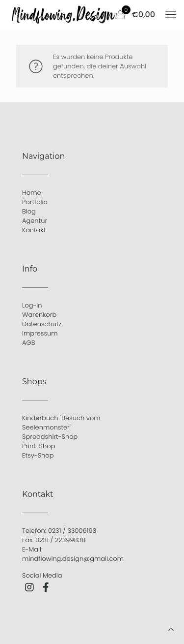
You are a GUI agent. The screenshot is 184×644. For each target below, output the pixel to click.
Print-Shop (39, 446)
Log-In (32, 305)
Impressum (40, 333)
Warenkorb (39, 315)
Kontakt (34, 230)
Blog (29, 211)
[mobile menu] (171, 15)
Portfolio (35, 202)
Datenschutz (42, 324)
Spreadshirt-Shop (50, 437)
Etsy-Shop (38, 455)
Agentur (35, 221)
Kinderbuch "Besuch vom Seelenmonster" (61, 423)
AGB (28, 343)
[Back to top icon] (171, 629)
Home (32, 193)
